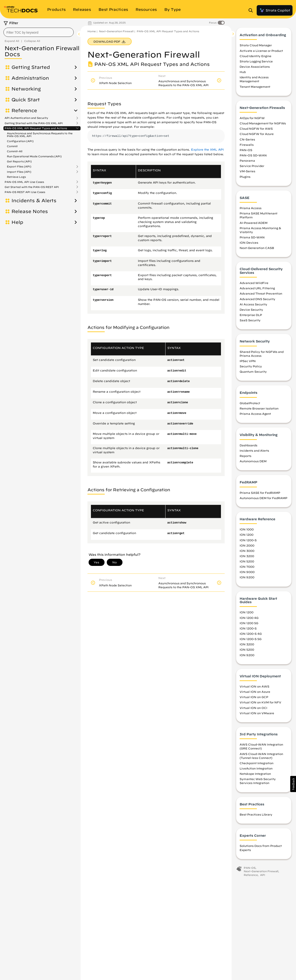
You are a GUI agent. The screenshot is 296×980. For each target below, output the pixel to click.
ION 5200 (247, 561)
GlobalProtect (250, 403)
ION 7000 (247, 567)
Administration (30, 78)
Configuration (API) (20, 141)
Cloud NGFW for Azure (257, 134)
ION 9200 (247, 577)
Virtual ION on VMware (257, 713)
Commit (12, 146)
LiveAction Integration (256, 768)
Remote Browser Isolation (259, 408)
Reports (245, 456)
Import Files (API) (19, 172)
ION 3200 (247, 556)
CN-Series (247, 139)
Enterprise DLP (251, 315)
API (263, 875)
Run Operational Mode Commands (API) (34, 156)
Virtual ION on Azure (255, 692)
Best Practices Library (256, 814)
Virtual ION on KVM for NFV (260, 702)
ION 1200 (247, 535)
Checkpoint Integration (257, 763)
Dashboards (248, 445)
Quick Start (26, 100)
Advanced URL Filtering (257, 288)
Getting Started (31, 67)
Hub (243, 72)
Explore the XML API (207, 150)
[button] (293, 784)
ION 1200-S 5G (251, 639)
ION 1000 (247, 529)
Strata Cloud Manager (256, 45)
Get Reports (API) (19, 161)
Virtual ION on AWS (254, 686)
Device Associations (255, 67)
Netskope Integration (255, 774)
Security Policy (251, 366)
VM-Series (247, 171)
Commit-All (15, 151)
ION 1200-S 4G (251, 634)
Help (17, 222)
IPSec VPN (248, 361)
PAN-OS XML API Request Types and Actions (36, 128)
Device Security (251, 310)
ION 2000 (247, 545)
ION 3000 (247, 551)
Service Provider (252, 166)
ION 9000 (247, 572)
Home (92, 31)
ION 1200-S (248, 540)
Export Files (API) (19, 167)
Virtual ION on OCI (253, 708)
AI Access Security (253, 304)
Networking (26, 89)
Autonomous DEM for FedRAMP (263, 498)
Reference (24, 111)
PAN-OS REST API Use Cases (25, 192)
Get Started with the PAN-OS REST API (32, 187)
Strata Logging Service (256, 61)
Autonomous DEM (253, 461)
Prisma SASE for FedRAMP (260, 493)
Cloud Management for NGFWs (263, 123)
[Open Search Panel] (252, 10)
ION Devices (249, 243)
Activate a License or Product (261, 51)
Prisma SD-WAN (252, 237)
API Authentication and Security (26, 118)
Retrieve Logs (16, 177)
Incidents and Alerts (254, 451)
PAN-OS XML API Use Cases (24, 182)
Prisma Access (251, 208)
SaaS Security (250, 320)
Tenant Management (255, 87)
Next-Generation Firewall (116, 31)
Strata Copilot (275, 10)
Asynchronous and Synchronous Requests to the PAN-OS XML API (40, 135)
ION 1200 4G (249, 618)
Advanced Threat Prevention (261, 293)
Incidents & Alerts (34, 201)
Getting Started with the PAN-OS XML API (34, 123)
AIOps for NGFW (252, 118)
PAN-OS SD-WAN (253, 155)
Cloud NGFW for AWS (256, 129)
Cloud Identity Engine (255, 56)
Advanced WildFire (254, 283)
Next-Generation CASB (257, 248)
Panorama (247, 161)
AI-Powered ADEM (254, 223)
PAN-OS (246, 150)
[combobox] (39, 32)
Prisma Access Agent (255, 414)
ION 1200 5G (249, 623)
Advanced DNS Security (257, 299)
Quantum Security (253, 372)
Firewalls (247, 145)
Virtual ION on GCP (254, 697)
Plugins (245, 177)
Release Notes (30, 211)
